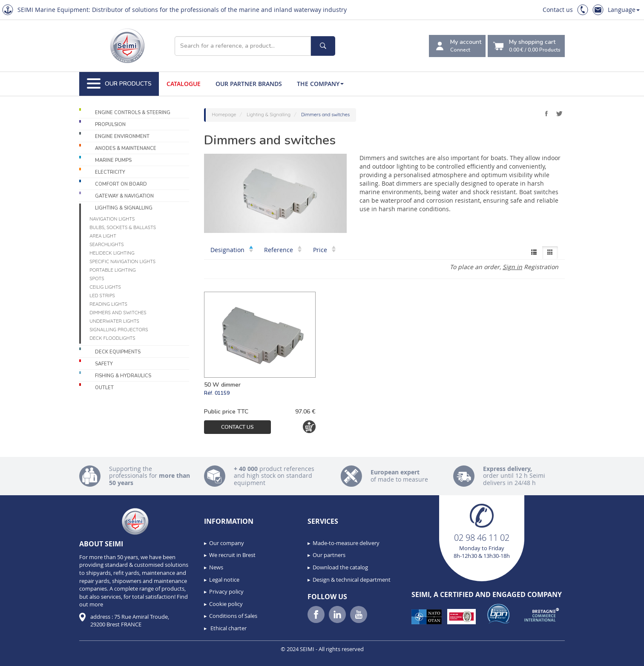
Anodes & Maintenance (126, 148)
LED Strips (102, 296)
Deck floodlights (112, 338)
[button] (26, 657)
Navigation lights (112, 219)
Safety (104, 364)
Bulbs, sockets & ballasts (123, 227)
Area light (103, 236)
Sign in (512, 267)
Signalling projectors (119, 330)
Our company (227, 543)
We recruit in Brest (232, 555)
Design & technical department (352, 580)
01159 (222, 393)
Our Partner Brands (249, 84)
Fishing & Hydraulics (123, 376)
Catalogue (184, 84)
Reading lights (108, 304)
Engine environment (122, 136)
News (216, 567)
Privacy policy (226, 591)
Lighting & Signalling (124, 208)
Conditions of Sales (233, 616)
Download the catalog (340, 567)
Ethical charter (228, 628)
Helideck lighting (112, 253)
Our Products (119, 84)
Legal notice (224, 580)
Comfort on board (121, 184)
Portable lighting (113, 270)
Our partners (329, 555)
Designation (232, 250)
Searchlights (106, 244)
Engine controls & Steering (133, 113)
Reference (283, 250)
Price (324, 250)
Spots (97, 278)
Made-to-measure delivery (346, 543)
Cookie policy (226, 604)
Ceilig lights (105, 287)
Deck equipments (118, 352)
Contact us (558, 10)
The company (320, 84)
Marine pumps (113, 160)
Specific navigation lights (122, 261)
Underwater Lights (114, 321)
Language (624, 10)
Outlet (104, 388)
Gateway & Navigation (124, 196)
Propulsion (110, 125)
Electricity (110, 172)
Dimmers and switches (118, 313)
